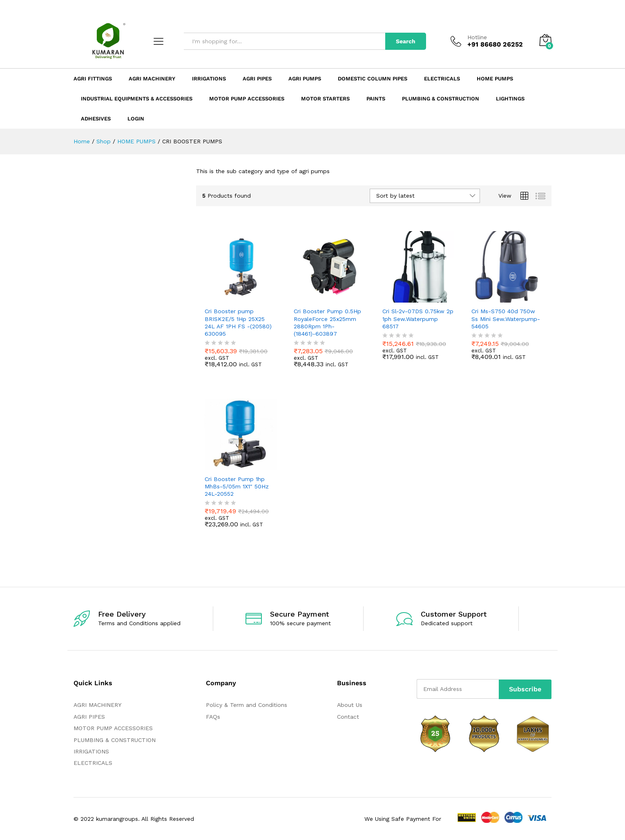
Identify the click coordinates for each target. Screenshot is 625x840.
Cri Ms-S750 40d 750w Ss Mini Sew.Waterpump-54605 (506, 319)
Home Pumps (495, 79)
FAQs (213, 717)
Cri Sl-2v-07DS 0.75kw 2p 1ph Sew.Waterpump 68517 (418, 319)
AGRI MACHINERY (97, 705)
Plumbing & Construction (441, 99)
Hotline (477, 37)
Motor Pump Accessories (247, 99)
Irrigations (209, 79)
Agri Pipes (257, 79)
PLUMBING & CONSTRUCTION (115, 740)
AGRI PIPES (89, 717)
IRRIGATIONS (91, 751)
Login (136, 119)
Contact (348, 717)
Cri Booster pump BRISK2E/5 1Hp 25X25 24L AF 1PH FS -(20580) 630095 (238, 322)
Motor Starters (325, 99)
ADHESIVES (96, 119)
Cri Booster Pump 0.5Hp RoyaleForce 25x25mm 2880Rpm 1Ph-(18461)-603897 (327, 322)
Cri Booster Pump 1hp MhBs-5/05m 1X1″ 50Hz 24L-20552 (237, 486)
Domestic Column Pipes (373, 79)
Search (406, 41)
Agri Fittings (93, 79)
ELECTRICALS (93, 763)
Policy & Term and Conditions (247, 705)
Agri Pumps (305, 79)
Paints (376, 99)
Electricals (442, 79)
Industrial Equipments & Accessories (137, 99)
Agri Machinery (152, 79)
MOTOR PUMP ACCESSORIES (113, 728)
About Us (350, 705)
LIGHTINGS (510, 99)
